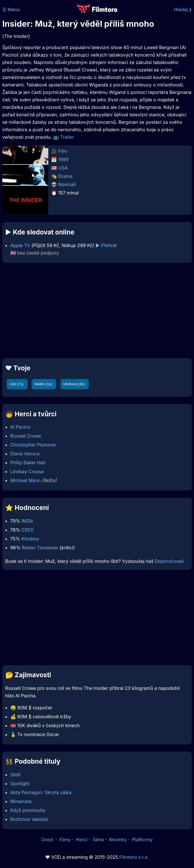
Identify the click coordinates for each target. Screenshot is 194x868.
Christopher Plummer (33, 445)
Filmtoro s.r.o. (134, 857)
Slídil (16, 775)
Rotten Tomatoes (40, 548)
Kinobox (30, 539)
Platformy (142, 840)
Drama (66, 176)
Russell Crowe (26, 436)
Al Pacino (21, 427)
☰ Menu (11, 9)
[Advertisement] (97, 311)
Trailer (67, 137)
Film (63, 151)
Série (98, 840)
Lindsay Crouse (27, 471)
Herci (82, 840)
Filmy (65, 840)
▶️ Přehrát (106, 245)
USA (63, 168)
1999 (64, 159)
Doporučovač (169, 561)
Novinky (118, 840)
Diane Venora (25, 454)
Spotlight (20, 784)
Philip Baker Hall (28, 463)
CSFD (28, 530)
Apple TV (20, 245)
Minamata (21, 801)
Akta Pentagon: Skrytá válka (41, 792)
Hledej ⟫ (183, 9)
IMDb (27, 521)
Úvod (48, 840)
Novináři (67, 184)
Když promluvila (28, 810)
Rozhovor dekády (29, 819)
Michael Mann (26, 480)
